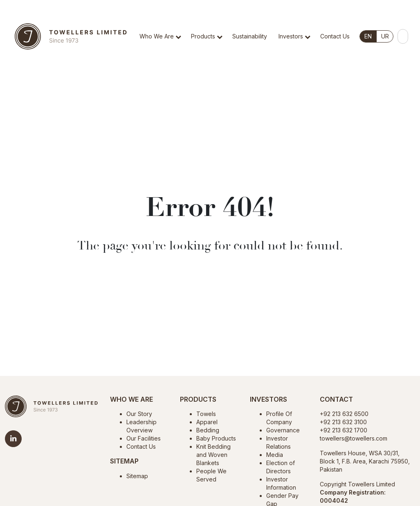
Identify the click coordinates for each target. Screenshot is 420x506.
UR (385, 36)
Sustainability (250, 36)
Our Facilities (144, 438)
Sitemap (137, 476)
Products (203, 36)
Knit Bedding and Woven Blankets (213, 455)
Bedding (208, 430)
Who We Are (157, 36)
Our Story (139, 414)
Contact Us (335, 36)
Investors (291, 36)
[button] (180, 48)
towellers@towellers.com (354, 438)
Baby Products (216, 438)
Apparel (207, 422)
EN (368, 36)
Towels (206, 414)
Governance (283, 430)
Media (275, 455)
